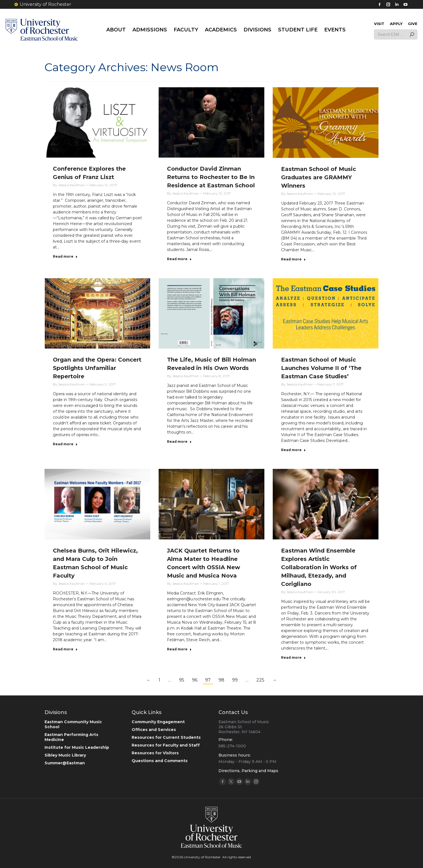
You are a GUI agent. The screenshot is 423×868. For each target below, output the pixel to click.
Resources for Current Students (166, 737)
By (69, 185)
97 (208, 680)
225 (260, 680)
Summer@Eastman (65, 763)
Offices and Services (154, 730)
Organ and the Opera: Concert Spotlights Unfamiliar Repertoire (97, 368)
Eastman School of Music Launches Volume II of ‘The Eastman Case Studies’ (321, 368)
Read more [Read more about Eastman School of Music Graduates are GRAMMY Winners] (293, 259)
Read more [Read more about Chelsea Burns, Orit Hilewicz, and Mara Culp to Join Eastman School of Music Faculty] (65, 649)
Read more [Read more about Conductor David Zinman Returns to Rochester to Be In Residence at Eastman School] (179, 259)
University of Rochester (43, 4)
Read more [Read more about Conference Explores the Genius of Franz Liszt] (65, 256)
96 (195, 680)
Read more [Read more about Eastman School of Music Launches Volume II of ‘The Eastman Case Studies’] (293, 450)
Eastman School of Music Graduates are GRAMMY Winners (319, 177)
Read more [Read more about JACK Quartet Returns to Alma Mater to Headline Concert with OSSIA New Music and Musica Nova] (179, 649)
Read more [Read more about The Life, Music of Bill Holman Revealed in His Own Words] (179, 442)
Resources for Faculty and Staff (166, 745)
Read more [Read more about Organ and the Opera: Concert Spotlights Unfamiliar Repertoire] (65, 444)
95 (182, 680)
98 (221, 680)
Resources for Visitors (155, 753)
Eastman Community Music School (73, 724)
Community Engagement (158, 722)
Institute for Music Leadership (77, 747)
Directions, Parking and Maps (248, 771)
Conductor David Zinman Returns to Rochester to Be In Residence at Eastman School (211, 177)
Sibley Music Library (65, 755)
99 (235, 680)
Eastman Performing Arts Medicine (71, 737)
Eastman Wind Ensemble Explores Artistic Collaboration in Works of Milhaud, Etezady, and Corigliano (319, 567)
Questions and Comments (160, 761)
